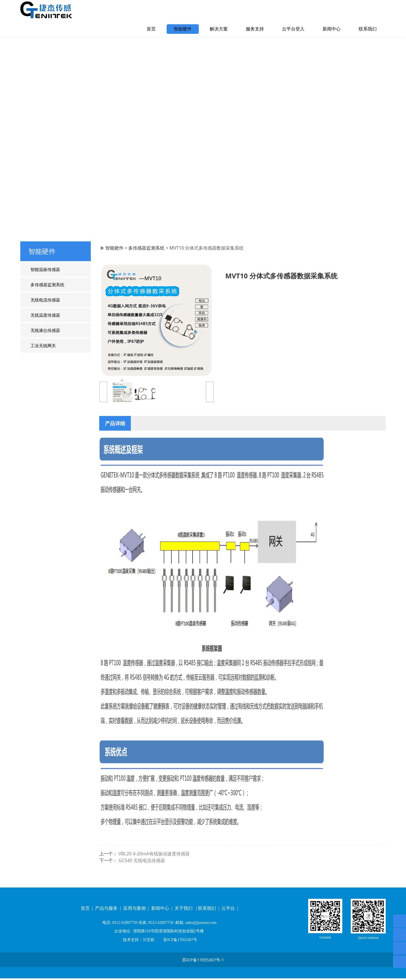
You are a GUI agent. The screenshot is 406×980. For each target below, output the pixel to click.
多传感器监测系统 (47, 294)
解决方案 (219, 29)
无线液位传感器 (45, 340)
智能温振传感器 (45, 279)
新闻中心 (332, 29)
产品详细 (115, 433)
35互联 (149, 942)
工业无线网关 (43, 355)
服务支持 (255, 29)
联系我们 (368, 29)
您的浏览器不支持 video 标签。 (203, 138)
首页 (151, 29)
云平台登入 (293, 29)
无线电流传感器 (45, 310)
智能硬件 (183, 29)
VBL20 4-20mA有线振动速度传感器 (154, 864)
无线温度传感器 (45, 325)
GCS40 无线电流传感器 (142, 870)
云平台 (229, 910)
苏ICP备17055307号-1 (203, 962)
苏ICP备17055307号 (180, 942)
